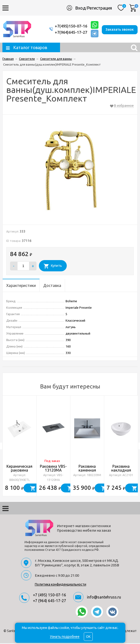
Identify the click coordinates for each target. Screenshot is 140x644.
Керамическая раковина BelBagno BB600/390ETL (19, 473)
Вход (80, 8)
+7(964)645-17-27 (67, 32)
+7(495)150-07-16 (67, 26)
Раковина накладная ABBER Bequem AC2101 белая (121, 473)
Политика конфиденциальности (61, 585)
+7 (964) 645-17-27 (49, 601)
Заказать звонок (120, 29)
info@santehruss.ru (104, 598)
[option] (20, 447)
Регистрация (99, 8)
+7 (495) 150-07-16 (49, 596)
